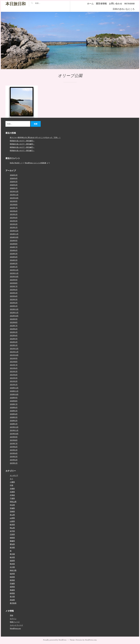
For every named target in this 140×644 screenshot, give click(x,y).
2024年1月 (14, 267)
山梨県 (12, 521)
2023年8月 (14, 283)
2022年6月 (14, 329)
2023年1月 (14, 306)
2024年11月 (14, 234)
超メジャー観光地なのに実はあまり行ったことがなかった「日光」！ (35, 137)
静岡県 (12, 593)
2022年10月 (14, 316)
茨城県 (12, 583)
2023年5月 (14, 293)
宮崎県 (12, 511)
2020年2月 (14, 421)
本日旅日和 (16, 4)
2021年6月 (14, 368)
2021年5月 (14, 371)
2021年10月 (14, 355)
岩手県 (12, 531)
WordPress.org (15, 628)
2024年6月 (14, 250)
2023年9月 (14, 280)
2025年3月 (14, 221)
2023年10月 (14, 276)
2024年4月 (14, 257)
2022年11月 (14, 313)
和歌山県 (13, 502)
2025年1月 (14, 227)
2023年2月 (14, 303)
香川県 (12, 597)
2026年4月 (14, 178)
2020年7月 (14, 404)
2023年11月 (14, 273)
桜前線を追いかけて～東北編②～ (22, 147)
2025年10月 (14, 198)
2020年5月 (14, 411)
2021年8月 (14, 362)
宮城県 (12, 508)
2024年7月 (14, 247)
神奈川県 (13, 570)
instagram (129, 4)
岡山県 (12, 528)
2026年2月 (14, 185)
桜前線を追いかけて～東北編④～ (22, 141)
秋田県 (12, 577)
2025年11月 (14, 195)
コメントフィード (16, 625)
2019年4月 (14, 453)
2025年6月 (14, 211)
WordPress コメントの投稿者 (35, 163)
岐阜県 (12, 525)
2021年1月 (14, 385)
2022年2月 (14, 342)
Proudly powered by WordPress (55, 640)
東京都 (12, 554)
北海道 (12, 495)
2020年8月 (14, 401)
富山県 (12, 515)
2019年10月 (14, 434)
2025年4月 (14, 218)
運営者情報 (101, 4)
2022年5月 (14, 332)
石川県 (12, 567)
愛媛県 (12, 541)
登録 (11, 615)
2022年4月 (14, 335)
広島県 (12, 534)
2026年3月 (14, 182)
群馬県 (12, 580)
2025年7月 (14, 208)
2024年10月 (14, 237)
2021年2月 (14, 381)
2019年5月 (14, 450)
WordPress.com (91, 640)
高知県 (12, 600)
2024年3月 (14, 260)
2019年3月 (14, 457)
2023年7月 (14, 286)
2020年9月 (14, 398)
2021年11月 (14, 352)
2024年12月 (14, 231)
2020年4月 (14, 414)
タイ (11, 479)
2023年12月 (14, 270)
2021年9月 (14, 358)
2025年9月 (14, 201)
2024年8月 (14, 244)
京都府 (12, 489)
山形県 (12, 518)
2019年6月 (14, 447)
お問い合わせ (115, 4)
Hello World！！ (16, 163)
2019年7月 (14, 443)
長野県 (12, 587)
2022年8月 (14, 322)
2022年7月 (14, 326)
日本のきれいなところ (124, 9)
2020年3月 (14, 417)
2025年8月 (14, 204)
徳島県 (12, 538)
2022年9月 (14, 319)
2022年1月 (14, 345)
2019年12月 (14, 427)
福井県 (12, 574)
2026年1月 (14, 188)
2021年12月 (14, 349)
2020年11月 (14, 391)
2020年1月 (14, 424)
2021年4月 (14, 375)
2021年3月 (14, 378)
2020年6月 (14, 407)
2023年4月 (14, 296)
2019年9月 (14, 437)
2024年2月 (14, 263)
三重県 (12, 482)
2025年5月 (14, 214)
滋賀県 (12, 561)
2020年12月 (14, 388)
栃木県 (12, 557)
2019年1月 (14, 463)
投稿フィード (15, 622)
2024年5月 (14, 254)
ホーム (90, 4)
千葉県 (12, 498)
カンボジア (14, 475)
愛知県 (12, 544)
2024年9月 (14, 240)
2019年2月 (14, 460)
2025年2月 (14, 224)
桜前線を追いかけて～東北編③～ (22, 144)
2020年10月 (14, 394)
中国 (11, 485)
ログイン (13, 619)
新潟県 (12, 547)
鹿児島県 (13, 603)
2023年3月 (14, 299)
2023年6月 (14, 290)
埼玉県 (12, 505)
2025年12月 (14, 191)
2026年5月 (14, 175)
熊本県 (12, 564)
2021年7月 (14, 365)
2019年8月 (14, 440)
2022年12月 (14, 309)
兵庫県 (12, 492)
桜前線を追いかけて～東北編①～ (22, 150)
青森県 (12, 590)
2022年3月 (14, 339)
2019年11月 (14, 430)
